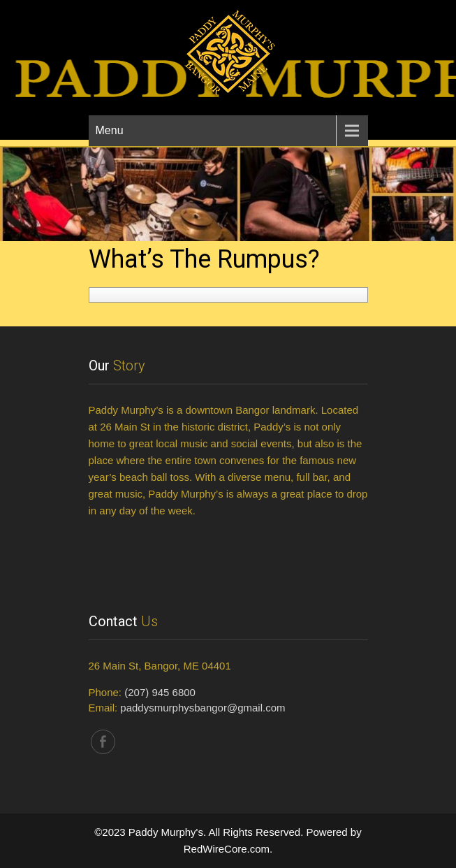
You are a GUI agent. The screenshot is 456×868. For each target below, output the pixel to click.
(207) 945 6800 (160, 692)
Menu (110, 130)
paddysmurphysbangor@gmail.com (203, 708)
